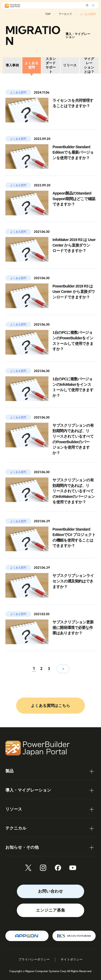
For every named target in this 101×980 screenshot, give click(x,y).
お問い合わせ (50, 891)
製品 (9, 771)
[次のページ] (63, 669)
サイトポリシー (72, 959)
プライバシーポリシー (34, 959)
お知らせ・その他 (22, 847)
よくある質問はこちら (50, 706)
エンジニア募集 (50, 910)
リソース (14, 809)
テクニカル (16, 828)
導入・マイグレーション (28, 790)
